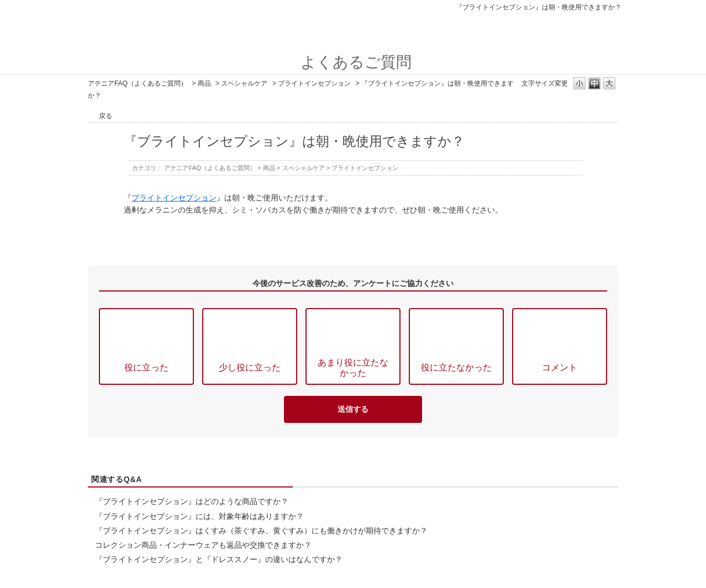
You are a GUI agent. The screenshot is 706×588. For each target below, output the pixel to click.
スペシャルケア (244, 83)
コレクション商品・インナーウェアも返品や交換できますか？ (203, 545)
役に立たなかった (456, 367)
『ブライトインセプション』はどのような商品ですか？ (192, 501)
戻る (106, 116)
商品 (204, 83)
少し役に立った (250, 367)
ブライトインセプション (314, 83)
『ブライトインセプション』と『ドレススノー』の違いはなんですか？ (219, 559)
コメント (560, 367)
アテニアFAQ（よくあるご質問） (138, 83)
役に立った (146, 367)
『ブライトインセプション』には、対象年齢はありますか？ (199, 516)
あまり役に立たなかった (353, 367)
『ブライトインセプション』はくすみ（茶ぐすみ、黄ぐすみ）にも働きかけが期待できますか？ (261, 531)
